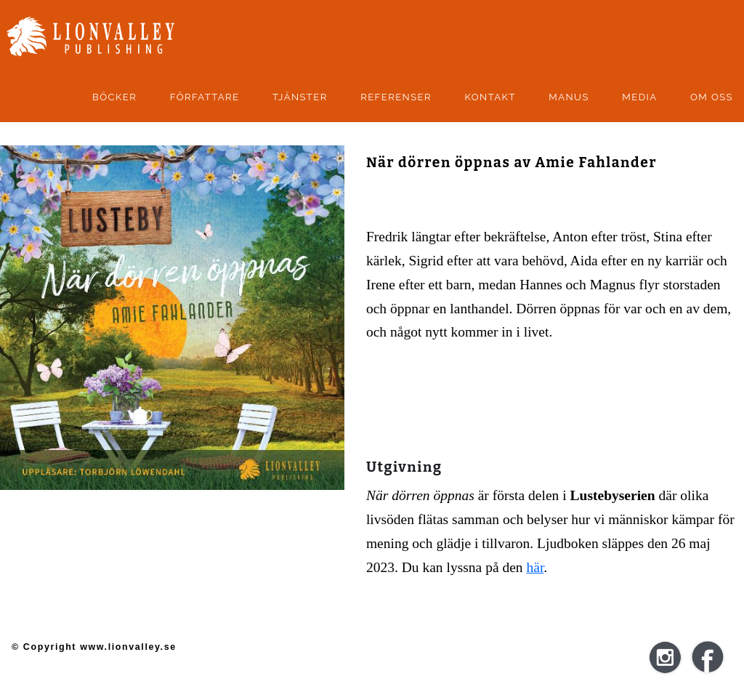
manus (569, 97)
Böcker (114, 97)
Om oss (712, 97)
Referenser (396, 97)
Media (639, 97)
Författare (205, 97)
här (535, 567)
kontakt (490, 97)
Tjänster (300, 97)
